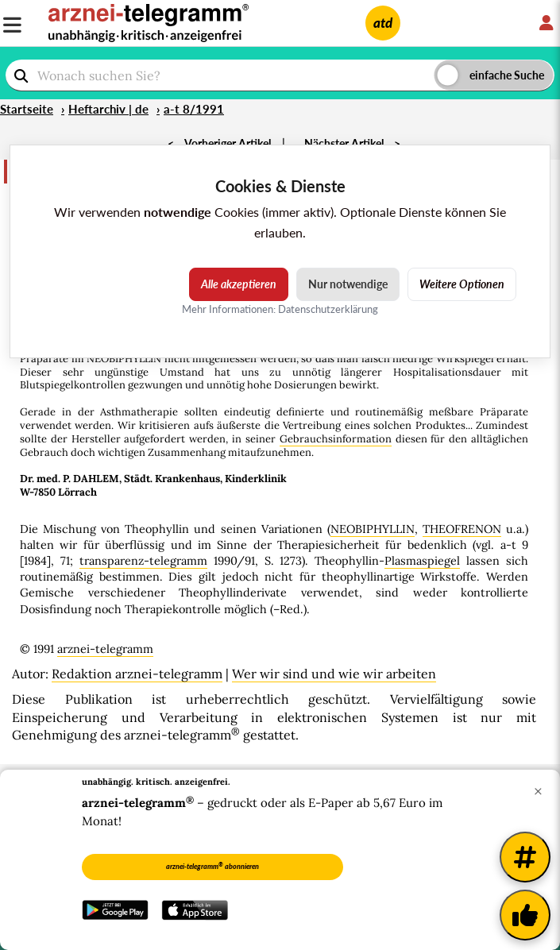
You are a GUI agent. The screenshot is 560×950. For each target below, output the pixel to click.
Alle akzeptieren (239, 284)
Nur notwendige (348, 284)
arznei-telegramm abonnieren (212, 866)
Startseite (27, 109)
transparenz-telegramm (143, 561)
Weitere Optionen (462, 284)
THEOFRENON (462, 529)
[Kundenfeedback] (525, 915)
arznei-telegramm (105, 649)
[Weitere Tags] (525, 857)
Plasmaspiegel (422, 561)
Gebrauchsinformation (336, 439)
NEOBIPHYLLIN (373, 529)
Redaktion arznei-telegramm (137, 674)
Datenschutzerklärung (328, 309)
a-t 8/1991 (194, 109)
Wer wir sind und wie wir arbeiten (334, 674)
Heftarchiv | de (108, 109)
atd (383, 23)
